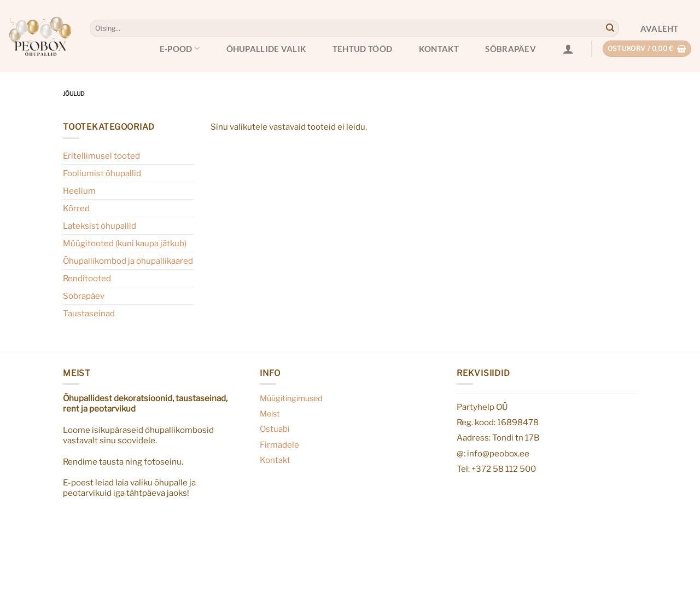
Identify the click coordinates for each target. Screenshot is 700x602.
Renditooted (87, 278)
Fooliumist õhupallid (102, 173)
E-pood (180, 48)
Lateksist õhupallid (100, 226)
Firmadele (279, 445)
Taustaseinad (89, 313)
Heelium (79, 191)
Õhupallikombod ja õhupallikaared (128, 261)
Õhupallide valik (266, 49)
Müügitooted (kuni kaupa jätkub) (125, 243)
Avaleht (660, 28)
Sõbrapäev (511, 49)
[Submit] (610, 28)
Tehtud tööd (362, 49)
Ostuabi (275, 429)
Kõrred (76, 208)
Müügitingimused (291, 398)
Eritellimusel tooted (101, 156)
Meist (270, 414)
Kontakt (439, 49)
